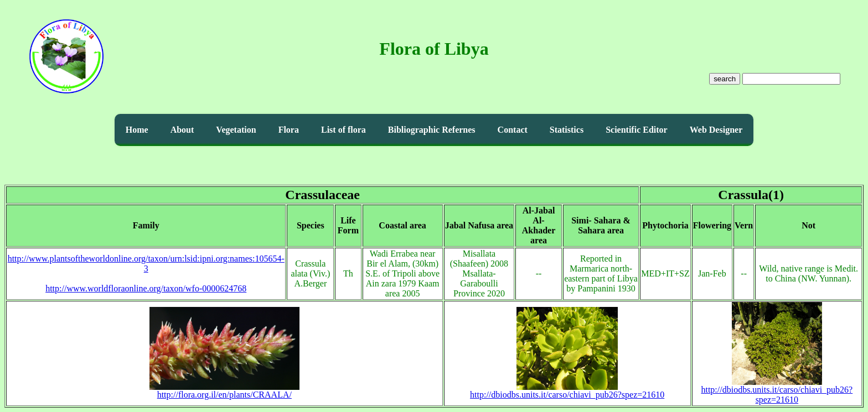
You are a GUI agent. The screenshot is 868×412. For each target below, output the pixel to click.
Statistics (567, 130)
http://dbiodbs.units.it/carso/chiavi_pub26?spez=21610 (567, 391)
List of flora (343, 130)
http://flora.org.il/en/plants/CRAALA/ (224, 391)
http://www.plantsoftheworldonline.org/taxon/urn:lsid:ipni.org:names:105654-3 (146, 264)
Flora (289, 130)
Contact (513, 130)
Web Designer (716, 130)
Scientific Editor (637, 130)
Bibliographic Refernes (432, 130)
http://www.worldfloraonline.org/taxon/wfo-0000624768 (146, 288)
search (725, 79)
